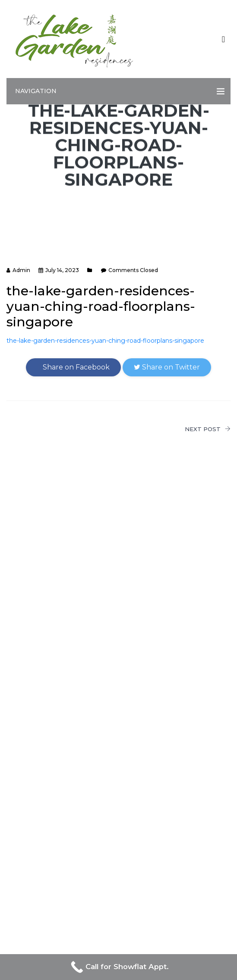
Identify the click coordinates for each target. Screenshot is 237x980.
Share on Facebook (73, 367)
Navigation (36, 91)
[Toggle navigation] (223, 39)
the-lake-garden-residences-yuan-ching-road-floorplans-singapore (105, 341)
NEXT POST (208, 429)
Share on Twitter (167, 367)
